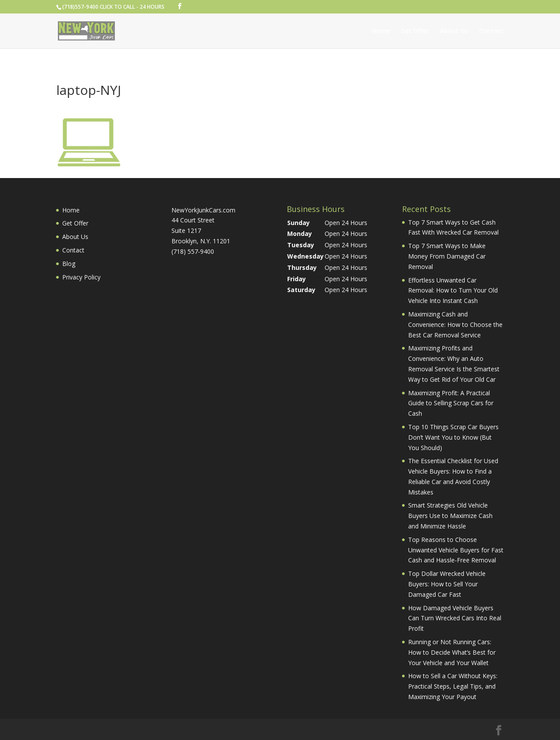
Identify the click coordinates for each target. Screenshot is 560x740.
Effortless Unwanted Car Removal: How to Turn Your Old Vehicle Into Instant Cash (453, 291)
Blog (69, 264)
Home (381, 31)
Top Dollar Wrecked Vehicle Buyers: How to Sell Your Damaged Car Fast (447, 584)
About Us (454, 31)
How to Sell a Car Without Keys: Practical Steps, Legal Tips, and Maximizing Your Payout (453, 686)
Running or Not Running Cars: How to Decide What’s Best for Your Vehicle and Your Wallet (452, 652)
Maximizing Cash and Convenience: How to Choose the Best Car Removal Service (455, 325)
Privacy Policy (81, 277)
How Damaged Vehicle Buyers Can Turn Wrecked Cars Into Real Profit (455, 618)
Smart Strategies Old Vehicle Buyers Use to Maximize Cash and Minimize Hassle (450, 516)
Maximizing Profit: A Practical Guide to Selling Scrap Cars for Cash (451, 403)
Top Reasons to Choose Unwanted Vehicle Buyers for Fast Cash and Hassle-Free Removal (456, 550)
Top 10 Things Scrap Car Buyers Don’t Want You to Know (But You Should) (453, 437)
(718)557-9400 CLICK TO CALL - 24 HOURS (113, 7)
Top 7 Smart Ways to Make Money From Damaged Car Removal (447, 256)
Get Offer (415, 31)
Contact (491, 31)
